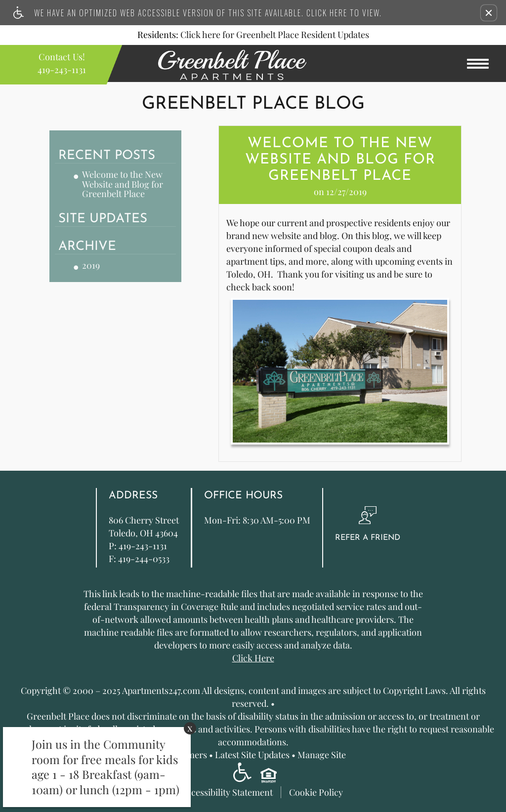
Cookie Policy (316, 792)
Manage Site (322, 755)
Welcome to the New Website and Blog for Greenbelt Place (123, 184)
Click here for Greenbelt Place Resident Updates (275, 35)
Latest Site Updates (252, 755)
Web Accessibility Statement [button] (218, 792)
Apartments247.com (161, 691)
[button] (489, 13)
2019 (91, 266)
